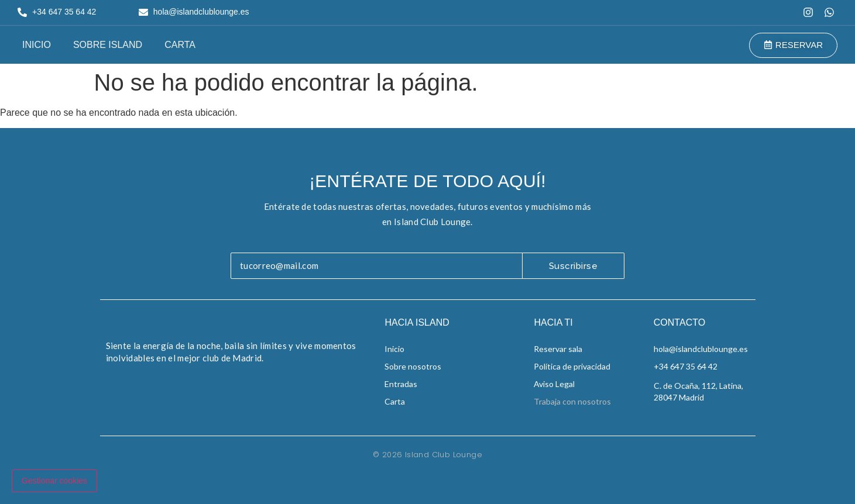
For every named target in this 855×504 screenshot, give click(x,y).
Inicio (37, 45)
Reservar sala (558, 349)
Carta (180, 45)
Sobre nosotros (413, 366)
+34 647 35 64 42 (686, 366)
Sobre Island (108, 45)
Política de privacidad (572, 366)
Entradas (401, 384)
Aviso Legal (554, 384)
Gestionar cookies (54, 481)
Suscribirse (574, 266)
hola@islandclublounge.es (701, 349)
